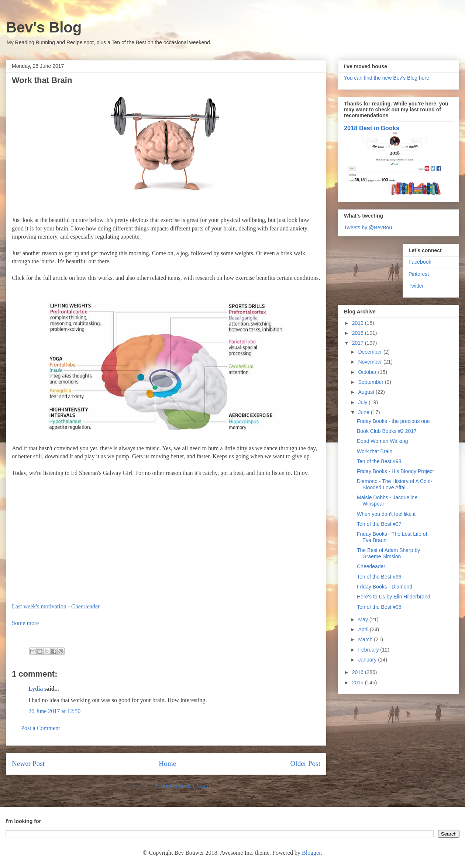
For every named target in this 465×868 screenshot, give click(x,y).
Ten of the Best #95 (379, 607)
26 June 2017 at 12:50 (54, 711)
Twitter (416, 286)
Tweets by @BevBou (368, 228)
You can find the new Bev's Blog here (387, 78)
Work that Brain (375, 451)
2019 (359, 323)
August (367, 392)
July (363, 402)
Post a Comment (41, 728)
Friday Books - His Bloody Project (395, 471)
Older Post (305, 763)
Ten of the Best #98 (379, 461)
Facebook (420, 262)
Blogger (311, 853)
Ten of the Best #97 (379, 524)
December (371, 352)
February (369, 650)
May (364, 619)
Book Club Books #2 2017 (387, 431)
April (364, 629)
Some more (25, 623)
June (364, 412)
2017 (359, 343)
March (366, 639)
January (368, 660)
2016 (359, 672)
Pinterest (419, 274)
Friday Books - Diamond (385, 587)
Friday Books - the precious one (393, 421)
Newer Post (28, 763)
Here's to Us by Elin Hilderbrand (394, 597)
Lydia (36, 689)
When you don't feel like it (386, 514)
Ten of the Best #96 (379, 577)
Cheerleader (371, 566)
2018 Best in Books (372, 128)
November (371, 362)
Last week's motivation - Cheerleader (56, 606)
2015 (359, 683)
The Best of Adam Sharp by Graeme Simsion (388, 553)
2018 (359, 333)
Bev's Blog (44, 27)
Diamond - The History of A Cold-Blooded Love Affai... (395, 484)
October (368, 372)
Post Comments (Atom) (182, 786)
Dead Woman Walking (383, 441)
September (371, 382)
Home (167, 763)
